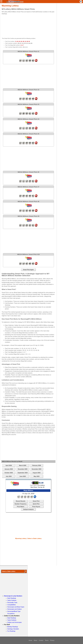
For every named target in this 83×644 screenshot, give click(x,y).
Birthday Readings (13, 627)
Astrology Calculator (13, 629)
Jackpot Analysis (28, 509)
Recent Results (21, 501)
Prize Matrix (21, 507)
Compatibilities (12, 605)
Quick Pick (36, 504)
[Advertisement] (27, 26)
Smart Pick (36, 501)
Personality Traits (12, 603)
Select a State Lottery (34, 538)
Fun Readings (11, 631)
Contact (41, 640)
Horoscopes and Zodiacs (14, 609)
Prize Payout (36, 507)
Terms (47, 640)
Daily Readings (12, 598)
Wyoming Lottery (21, 538)
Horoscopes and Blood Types (16, 607)
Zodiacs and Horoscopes (14, 622)
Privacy (52, 640)
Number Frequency (21, 504)
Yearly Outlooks (12, 600)
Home (30, 640)
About (35, 640)
